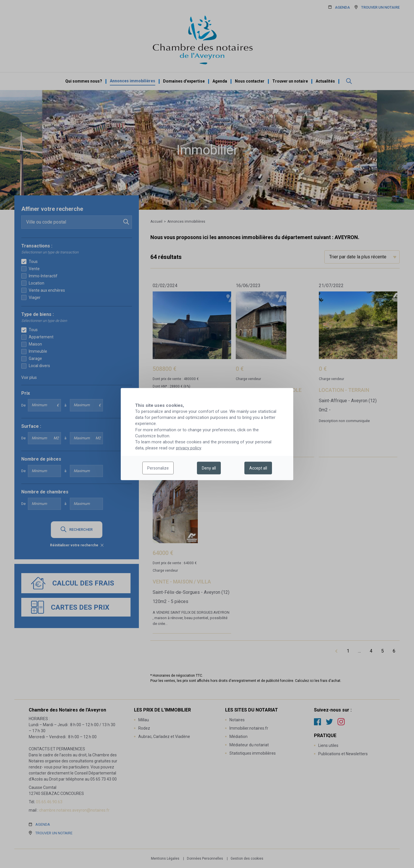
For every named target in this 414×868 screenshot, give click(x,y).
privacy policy (188, 448)
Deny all (209, 468)
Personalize (158, 468)
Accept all (258, 468)
